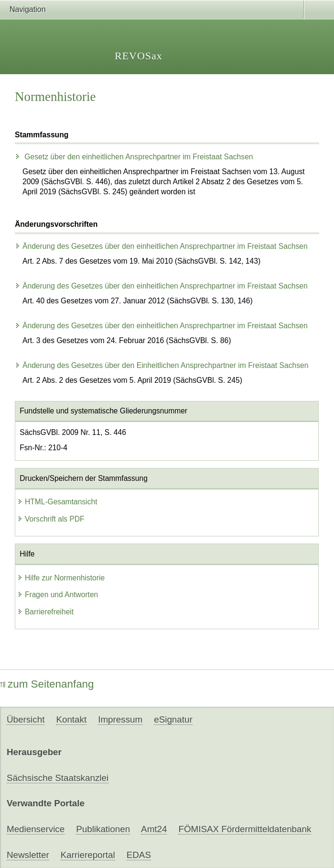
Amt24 (154, 829)
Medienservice (36, 829)
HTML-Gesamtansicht (57, 502)
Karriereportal (88, 855)
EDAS (139, 855)
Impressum (120, 719)
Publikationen (103, 829)
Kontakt (71, 719)
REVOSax (139, 56)
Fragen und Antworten (58, 595)
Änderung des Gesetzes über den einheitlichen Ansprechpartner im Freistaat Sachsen (161, 246)
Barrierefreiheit (45, 612)
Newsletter (28, 855)
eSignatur (173, 719)
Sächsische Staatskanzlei (58, 778)
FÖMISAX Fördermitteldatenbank (245, 829)
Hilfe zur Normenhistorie (61, 578)
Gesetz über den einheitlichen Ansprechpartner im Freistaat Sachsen (134, 157)
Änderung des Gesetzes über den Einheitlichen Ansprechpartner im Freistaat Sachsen (162, 365)
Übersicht (26, 719)
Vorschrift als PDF (51, 519)
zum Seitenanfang (47, 684)
